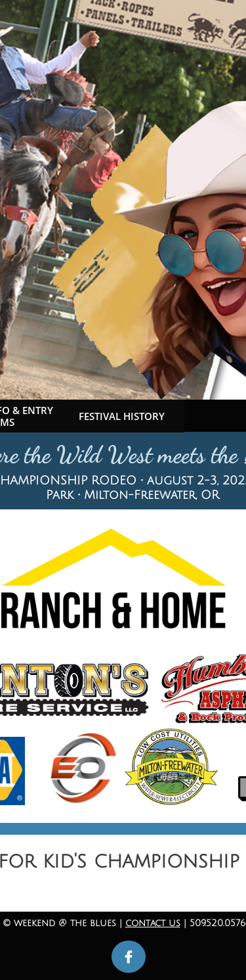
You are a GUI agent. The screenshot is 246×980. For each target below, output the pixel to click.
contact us (153, 923)
